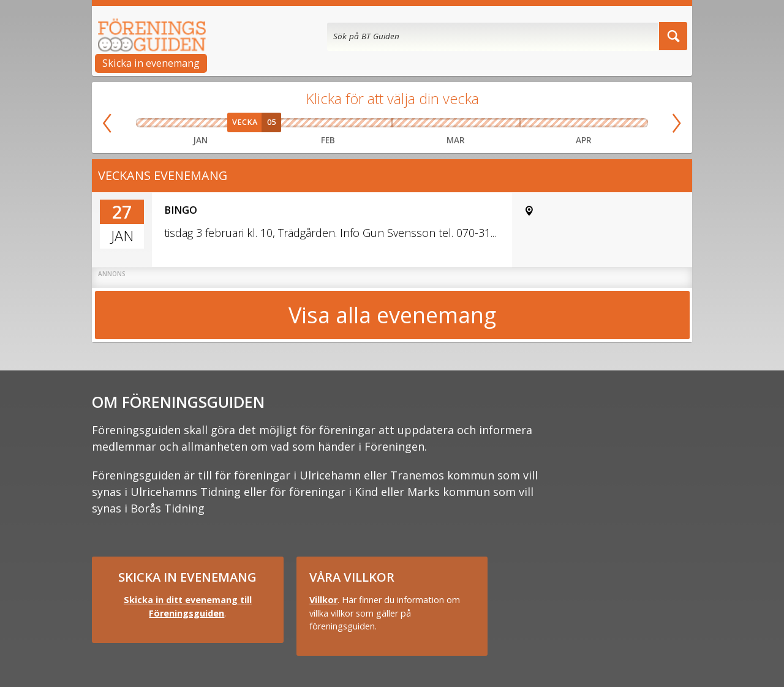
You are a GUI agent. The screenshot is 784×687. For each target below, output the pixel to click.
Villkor (323, 600)
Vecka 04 (226, 123)
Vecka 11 (440, 123)
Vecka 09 (376, 123)
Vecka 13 (503, 123)
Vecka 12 (472, 123)
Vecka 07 (312, 123)
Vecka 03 (200, 123)
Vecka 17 (609, 123)
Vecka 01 (149, 123)
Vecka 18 (635, 123)
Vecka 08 (344, 123)
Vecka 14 (533, 123)
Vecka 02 (175, 123)
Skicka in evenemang (151, 63)
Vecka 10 (408, 123)
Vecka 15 (558, 123)
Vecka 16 (584, 123)
